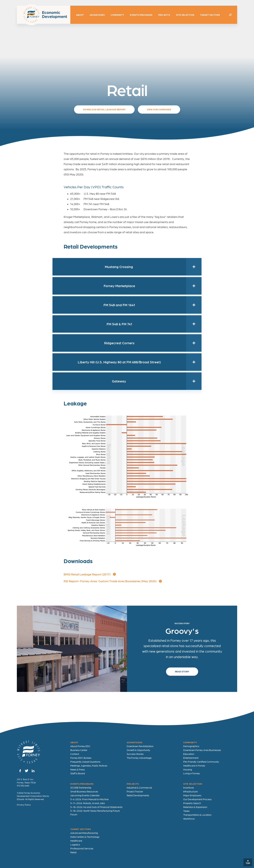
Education (189, 754)
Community (117, 15)
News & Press (78, 769)
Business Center (79, 750)
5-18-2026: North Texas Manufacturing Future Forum (95, 813)
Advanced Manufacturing (84, 833)
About (80, 15)
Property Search (192, 803)
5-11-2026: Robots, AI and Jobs (88, 803)
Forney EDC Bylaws (81, 758)
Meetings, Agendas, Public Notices (89, 766)
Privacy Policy (24, 805)
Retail (73, 852)
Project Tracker (135, 791)
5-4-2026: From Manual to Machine (89, 799)
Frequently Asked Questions (85, 762)
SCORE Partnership (81, 788)
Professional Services (82, 848)
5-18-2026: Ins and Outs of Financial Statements (96, 807)
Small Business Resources (84, 791)
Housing (188, 769)
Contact (75, 754)
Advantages (97, 15)
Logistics (75, 845)
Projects (164, 15)
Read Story (182, 671)
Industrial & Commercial (139, 788)
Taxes (186, 811)
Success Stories (135, 754)
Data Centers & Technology (85, 837)
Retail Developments (138, 795)
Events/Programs (141, 15)
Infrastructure (190, 791)
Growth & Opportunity (138, 750)
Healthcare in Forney (194, 766)
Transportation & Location (197, 815)
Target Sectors (210, 15)
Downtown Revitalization (140, 746)
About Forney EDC (80, 746)
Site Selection (185, 15)
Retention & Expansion (195, 807)
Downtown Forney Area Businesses (202, 750)
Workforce (189, 819)
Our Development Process (197, 799)
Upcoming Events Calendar (85, 795)
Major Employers (192, 795)
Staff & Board (78, 773)
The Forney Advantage (139, 758)
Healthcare (76, 841)
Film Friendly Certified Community (201, 762)
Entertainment (191, 758)
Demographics (191, 746)
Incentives (189, 788)
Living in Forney (192, 773)
